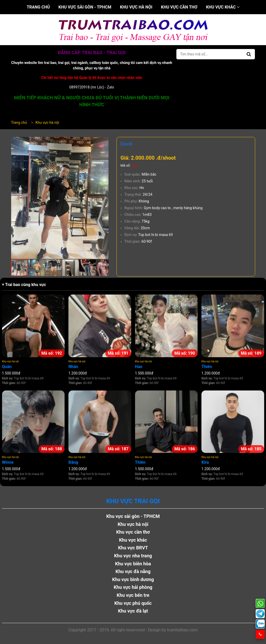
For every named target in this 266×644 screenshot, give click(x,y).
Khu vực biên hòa (133, 564)
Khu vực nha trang (133, 556)
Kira (205, 462)
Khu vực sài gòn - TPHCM (85, 7)
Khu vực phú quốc (133, 603)
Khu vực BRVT (133, 548)
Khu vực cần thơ (179, 7)
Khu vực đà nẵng (133, 571)
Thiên (207, 367)
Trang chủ (38, 7)
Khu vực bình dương (133, 579)
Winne (8, 462)
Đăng (73, 462)
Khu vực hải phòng (133, 587)
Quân (7, 367)
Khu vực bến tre (133, 595)
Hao (139, 367)
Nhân (73, 367)
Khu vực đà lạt (133, 611)
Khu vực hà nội (136, 7)
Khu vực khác (223, 7)
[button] (104, 142)
